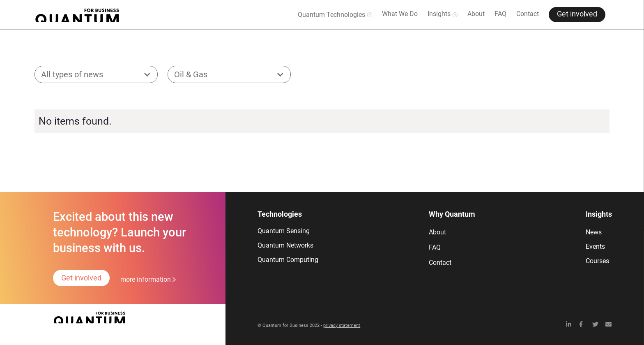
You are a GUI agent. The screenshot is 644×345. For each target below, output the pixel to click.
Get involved (577, 14)
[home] (77, 15)
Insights (439, 14)
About (476, 14)
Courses (597, 261)
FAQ (500, 14)
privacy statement (342, 325)
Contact (528, 14)
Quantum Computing (288, 260)
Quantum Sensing (284, 231)
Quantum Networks (285, 245)
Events (595, 247)
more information (146, 279)
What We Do (400, 14)
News (594, 232)
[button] (96, 74)
